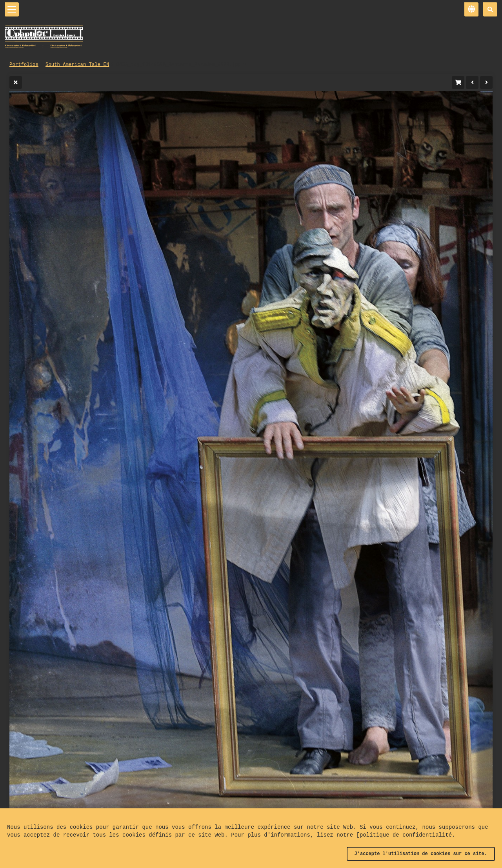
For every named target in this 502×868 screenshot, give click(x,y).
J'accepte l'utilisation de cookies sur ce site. (421, 854)
